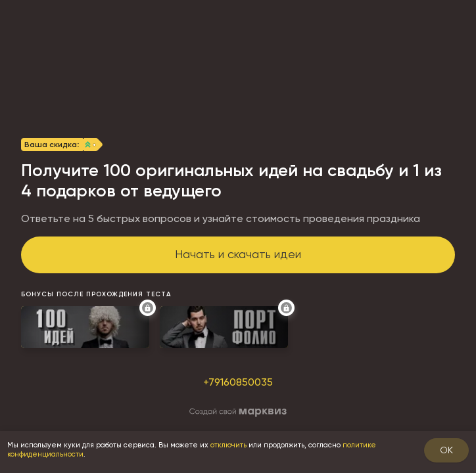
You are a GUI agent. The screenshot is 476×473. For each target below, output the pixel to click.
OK (446, 450)
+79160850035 (238, 382)
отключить (228, 445)
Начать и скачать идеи (238, 254)
